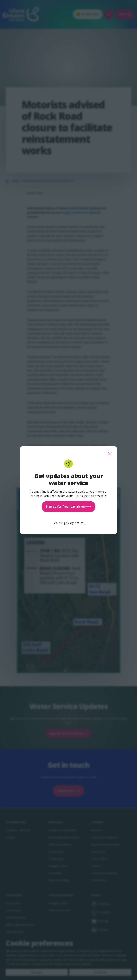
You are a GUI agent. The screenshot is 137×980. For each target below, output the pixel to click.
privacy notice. (74, 523)
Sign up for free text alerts (68, 507)
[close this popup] (110, 454)
